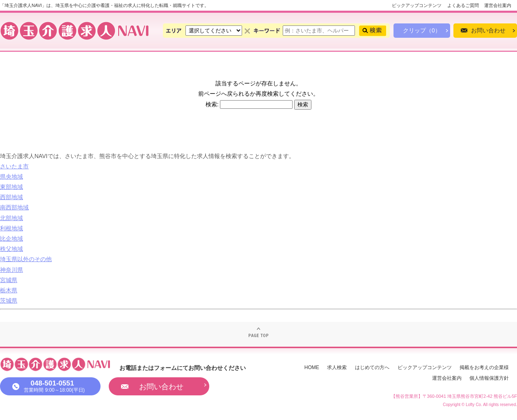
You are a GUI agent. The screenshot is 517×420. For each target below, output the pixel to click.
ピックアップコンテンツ (417, 5)
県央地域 (11, 177)
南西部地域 (14, 207)
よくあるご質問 (463, 5)
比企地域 (11, 239)
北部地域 (11, 218)
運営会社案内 (498, 5)
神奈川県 (11, 270)
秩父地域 (11, 249)
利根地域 (11, 228)
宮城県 (9, 280)
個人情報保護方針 (489, 378)
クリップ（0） (422, 30)
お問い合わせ (488, 30)
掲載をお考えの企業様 (484, 367)
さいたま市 (14, 166)
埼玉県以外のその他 (26, 259)
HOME (312, 367)
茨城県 (9, 301)
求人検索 (337, 367)
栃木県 (9, 290)
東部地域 (11, 187)
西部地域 (11, 197)
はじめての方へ (372, 367)
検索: (212, 104)
